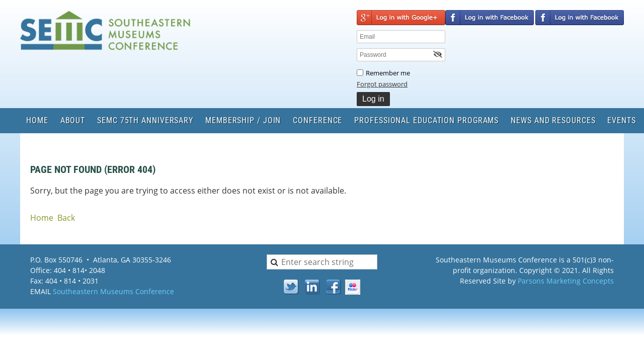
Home (42, 218)
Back (66, 218)
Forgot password (382, 84)
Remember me (388, 73)
